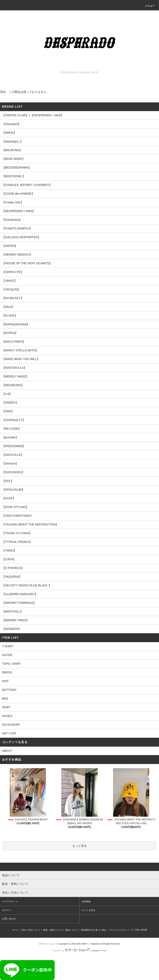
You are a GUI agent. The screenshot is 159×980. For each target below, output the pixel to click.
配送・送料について (53, 930)
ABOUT (7, 751)
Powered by (79, 951)
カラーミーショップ (48, 944)
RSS (137, 930)
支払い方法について (31, 930)
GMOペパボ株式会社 (91, 944)
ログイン (7, 910)
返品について (71, 930)
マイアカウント (10, 901)
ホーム (15, 930)
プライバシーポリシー (119, 930)
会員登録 (86, 901)
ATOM (144, 930)
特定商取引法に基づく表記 (93, 930)
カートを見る (88, 910)
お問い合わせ (9, 919)
